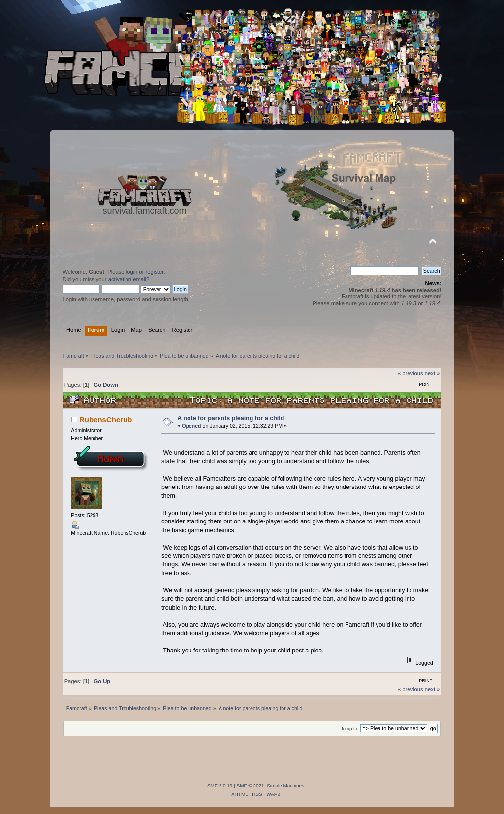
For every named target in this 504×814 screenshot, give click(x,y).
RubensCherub (106, 419)
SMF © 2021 (251, 786)
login (132, 272)
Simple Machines (285, 786)
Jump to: (350, 729)
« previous (410, 373)
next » (432, 373)
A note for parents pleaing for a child (231, 418)
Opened (191, 426)
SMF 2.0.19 (220, 786)
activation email (127, 279)
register (155, 272)
